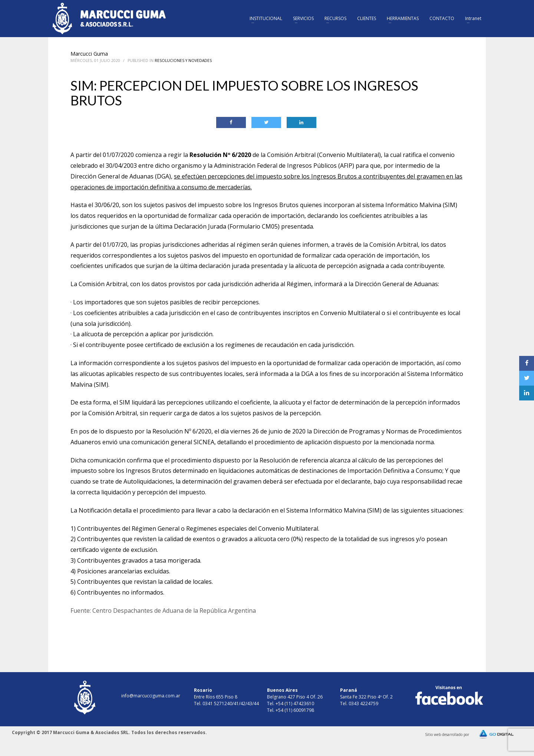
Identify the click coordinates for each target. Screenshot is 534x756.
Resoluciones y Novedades (183, 60)
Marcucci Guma (89, 54)
